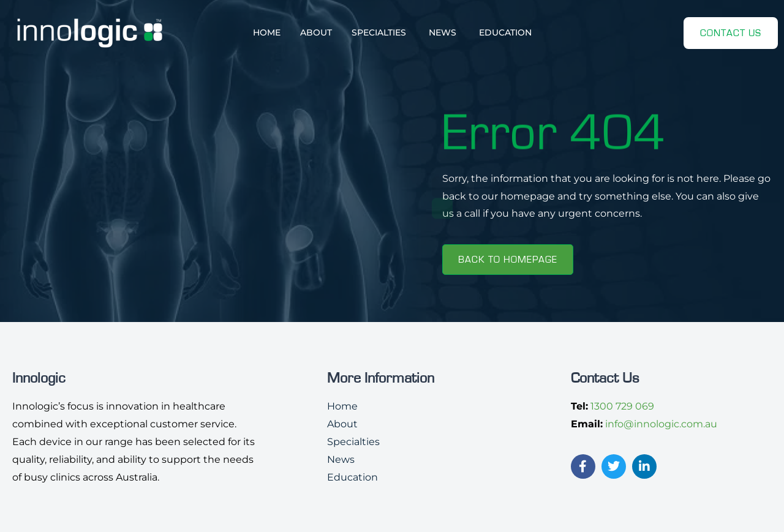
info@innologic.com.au (661, 424)
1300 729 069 (622, 406)
